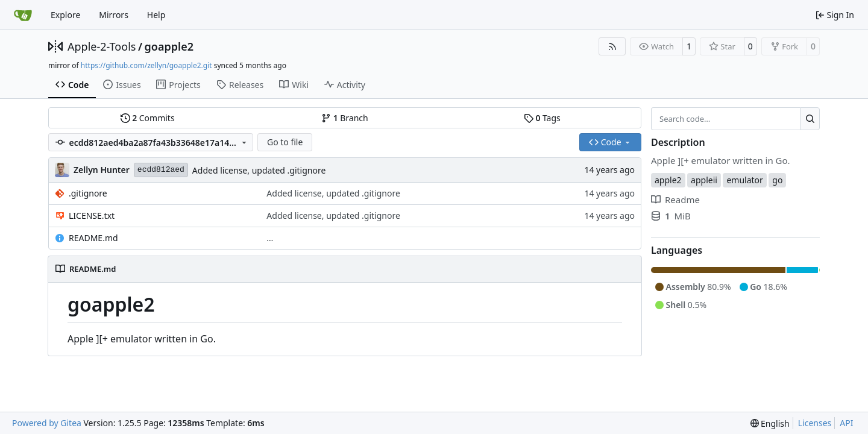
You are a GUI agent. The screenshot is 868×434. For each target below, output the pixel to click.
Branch (345, 118)
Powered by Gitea (47, 423)
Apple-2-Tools (102, 46)
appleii (704, 180)
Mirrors (114, 15)
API (846, 423)
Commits (148, 118)
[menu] (770, 423)
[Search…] (810, 119)
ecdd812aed (161, 170)
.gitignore (88, 193)
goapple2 (169, 46)
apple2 (668, 180)
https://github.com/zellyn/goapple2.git (146, 65)
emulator (744, 180)
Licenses (815, 423)
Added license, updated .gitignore (259, 170)
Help (156, 15)
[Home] (23, 15)
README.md (93, 238)
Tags (542, 118)
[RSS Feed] (612, 46)
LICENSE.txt (92, 215)
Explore (65, 15)
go (777, 180)
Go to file (285, 142)
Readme (675, 200)
